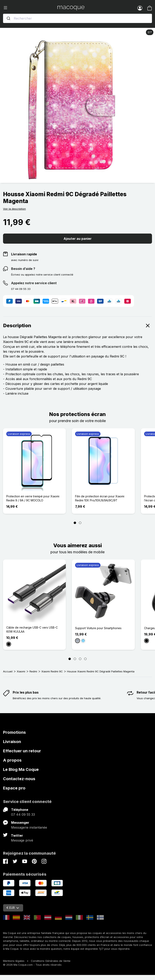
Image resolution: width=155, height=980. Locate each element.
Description (77, 326)
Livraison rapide (24, 254)
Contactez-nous (19, 779)
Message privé (22, 840)
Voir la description (14, 209)
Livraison (12, 742)
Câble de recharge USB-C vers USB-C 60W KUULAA (32, 629)
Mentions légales (14, 961)
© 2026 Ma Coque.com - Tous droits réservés (32, 965)
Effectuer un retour (22, 751)
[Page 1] (75, 523)
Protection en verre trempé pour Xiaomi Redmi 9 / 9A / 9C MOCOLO (33, 498)
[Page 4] (85, 659)
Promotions (14, 732)
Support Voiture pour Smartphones (98, 628)
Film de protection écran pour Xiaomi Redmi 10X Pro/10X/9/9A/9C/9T (100, 498)
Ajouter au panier (78, 239)
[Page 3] (80, 659)
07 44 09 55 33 (23, 814)
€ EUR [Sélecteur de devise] (13, 908)
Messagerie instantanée (29, 827)
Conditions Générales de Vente (51, 961)
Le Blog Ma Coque (21, 769)
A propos (12, 760)
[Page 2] (80, 523)
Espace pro (14, 788)
